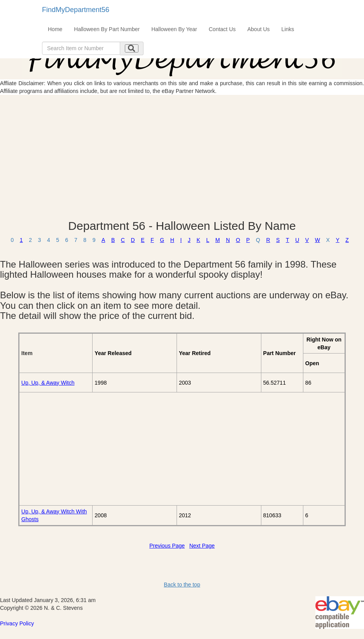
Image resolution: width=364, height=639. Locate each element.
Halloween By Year (174, 29)
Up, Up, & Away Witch (48, 383)
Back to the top (182, 585)
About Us (259, 29)
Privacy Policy (17, 623)
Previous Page (167, 546)
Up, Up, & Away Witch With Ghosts (54, 515)
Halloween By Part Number (107, 29)
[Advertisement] (182, 157)
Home (55, 29)
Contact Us (222, 29)
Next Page (202, 546)
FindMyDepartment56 (76, 10)
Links (288, 29)
